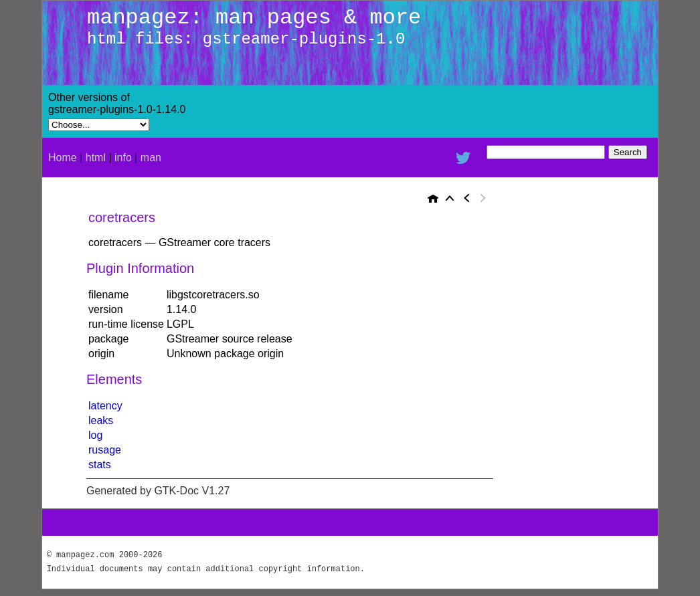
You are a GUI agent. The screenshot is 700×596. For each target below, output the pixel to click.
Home (63, 158)
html (96, 158)
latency (105, 406)
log (95, 435)
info (123, 158)
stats (100, 465)
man (151, 158)
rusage (105, 450)
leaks (101, 420)
